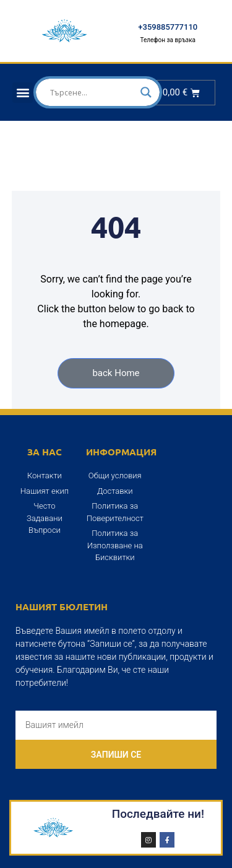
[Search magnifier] (146, 92)
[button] (23, 93)
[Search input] (92, 92)
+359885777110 (168, 27)
